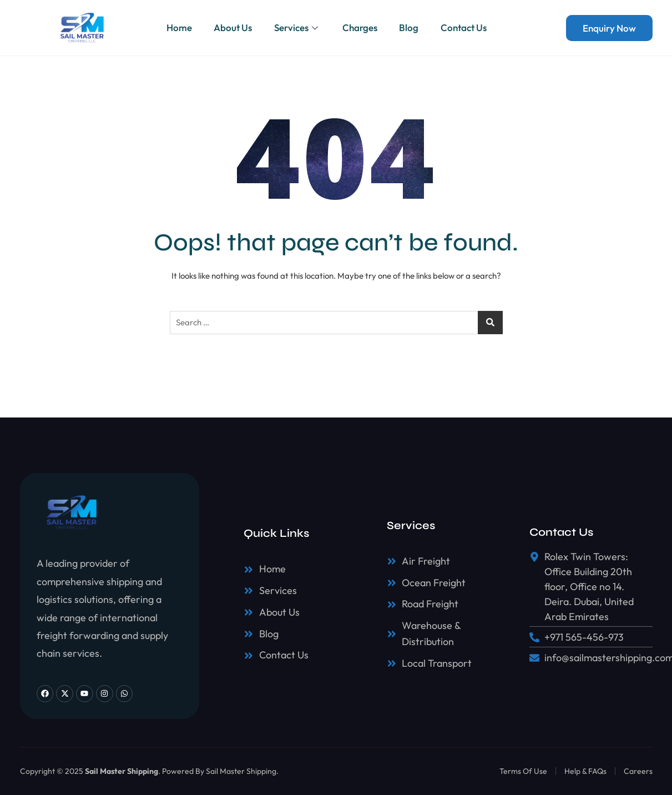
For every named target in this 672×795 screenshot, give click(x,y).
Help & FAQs (585, 771)
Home (178, 27)
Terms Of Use (523, 771)
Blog (409, 27)
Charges (360, 27)
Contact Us (464, 27)
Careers (638, 771)
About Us (232, 27)
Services (297, 27)
